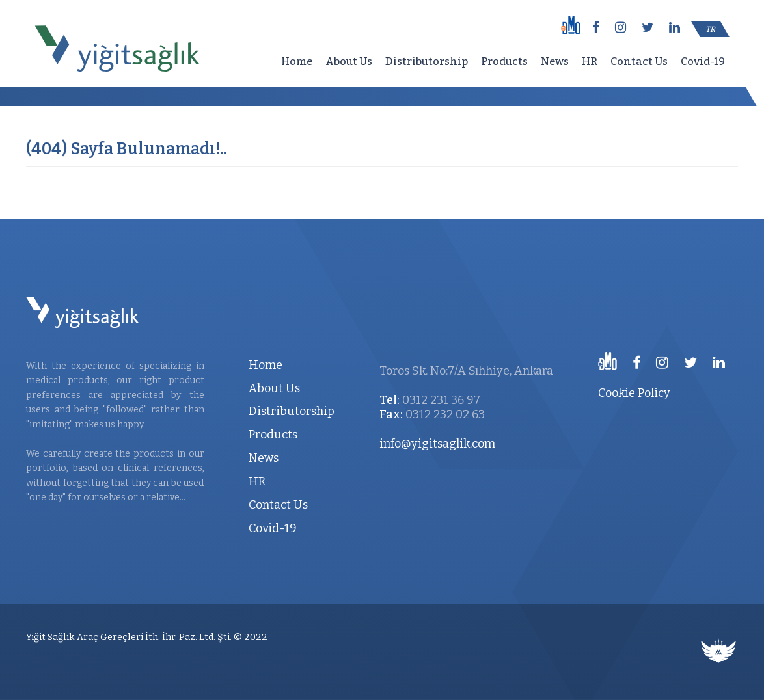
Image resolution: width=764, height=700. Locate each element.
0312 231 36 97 (441, 400)
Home (297, 61)
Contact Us (639, 61)
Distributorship (427, 61)
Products (504, 61)
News (555, 61)
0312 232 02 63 (445, 414)
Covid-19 (703, 61)
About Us (349, 61)
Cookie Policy (634, 393)
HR (590, 61)
